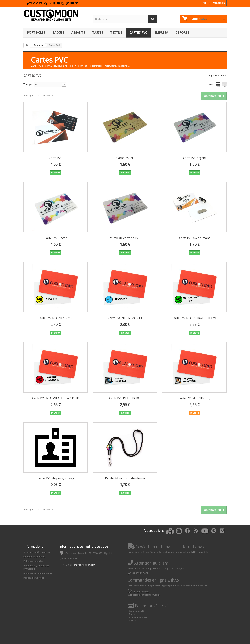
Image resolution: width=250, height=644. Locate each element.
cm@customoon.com (84, 565)
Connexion (219, 3)
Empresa (161, 32)
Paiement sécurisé (33, 561)
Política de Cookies (34, 578)
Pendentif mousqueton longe (125, 478)
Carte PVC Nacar (56, 238)
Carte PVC (56, 158)
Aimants (78, 32)
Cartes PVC (138, 32)
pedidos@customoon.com (144, 595)
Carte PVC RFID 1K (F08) (194, 398)
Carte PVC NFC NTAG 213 (125, 318)
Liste (224, 85)
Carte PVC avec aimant (194, 238)
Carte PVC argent (194, 158)
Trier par (28, 84)
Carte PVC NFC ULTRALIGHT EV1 (194, 318)
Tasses (98, 32)
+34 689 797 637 (138, 573)
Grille (218, 85)
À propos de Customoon (37, 552)
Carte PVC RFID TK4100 (125, 398)
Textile (116, 32)
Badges (58, 32)
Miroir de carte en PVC (125, 238)
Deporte (182, 32)
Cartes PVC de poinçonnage (55, 478)
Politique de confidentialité (38, 573)
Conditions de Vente (34, 557)
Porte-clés (36, 32)
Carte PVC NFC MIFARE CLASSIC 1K (56, 398)
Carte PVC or (125, 158)
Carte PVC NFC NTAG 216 (55, 318)
